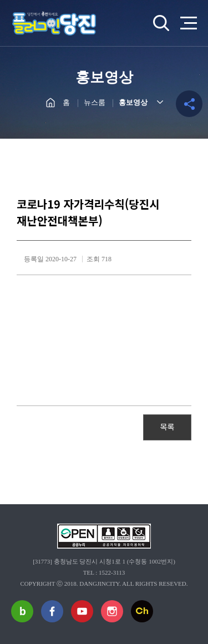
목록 (168, 427)
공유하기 (189, 104)
